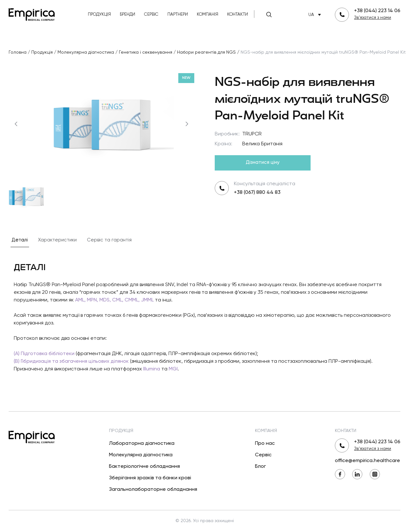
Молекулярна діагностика (141, 455)
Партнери (178, 15)
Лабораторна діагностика (142, 444)
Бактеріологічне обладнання (144, 467)
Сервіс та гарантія (109, 240)
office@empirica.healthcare (367, 461)
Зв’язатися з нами (373, 18)
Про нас (265, 444)
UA (316, 15)
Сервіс (151, 15)
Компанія (208, 15)
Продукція (99, 15)
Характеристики (57, 240)
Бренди (127, 15)
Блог (260, 467)
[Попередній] (16, 124)
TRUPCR (252, 134)
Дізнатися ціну (263, 163)
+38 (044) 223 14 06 (377, 11)
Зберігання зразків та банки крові (150, 478)
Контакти (238, 15)
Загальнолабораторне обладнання (153, 490)
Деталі (20, 240)
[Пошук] (269, 15)
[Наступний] (187, 124)
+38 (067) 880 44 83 (257, 193)
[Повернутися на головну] (32, 14)
